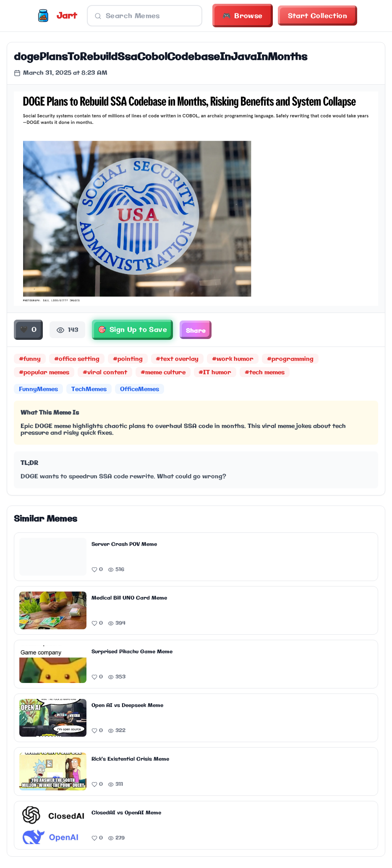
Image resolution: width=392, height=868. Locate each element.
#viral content (105, 374)
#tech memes (265, 374)
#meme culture (163, 374)
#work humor (233, 360)
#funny (30, 360)
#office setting (77, 360)
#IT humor (215, 374)
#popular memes (44, 374)
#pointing (128, 360)
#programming (291, 360)
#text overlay (178, 360)
